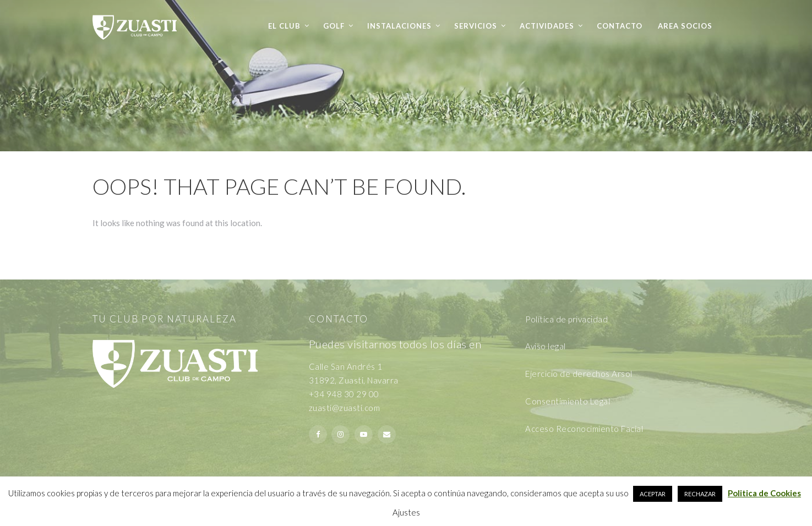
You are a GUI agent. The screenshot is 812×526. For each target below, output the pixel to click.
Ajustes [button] (406, 512)
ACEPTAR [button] (653, 494)
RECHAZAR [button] (700, 494)
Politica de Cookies (764, 493)
